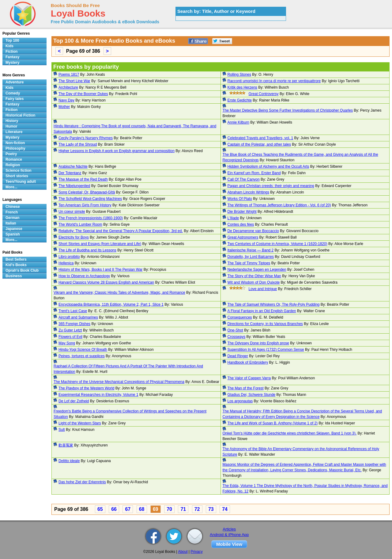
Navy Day (66, 100)
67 (128, 509)
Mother (64, 107)
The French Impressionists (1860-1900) (91, 218)
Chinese (13, 207)
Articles (229, 529)
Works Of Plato (240, 199)
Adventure (15, 82)
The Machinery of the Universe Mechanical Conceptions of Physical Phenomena (119, 382)
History (12, 121)
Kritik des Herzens (242, 87)
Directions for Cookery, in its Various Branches (265, 324)
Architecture (68, 87)
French (12, 212)
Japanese (14, 229)
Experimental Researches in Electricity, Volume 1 (98, 395)
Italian (11, 223)
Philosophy (15, 148)
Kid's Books (16, 265)
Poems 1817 (69, 75)
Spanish (13, 234)
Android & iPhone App (229, 535)
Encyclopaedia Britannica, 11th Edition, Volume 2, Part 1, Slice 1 (111, 304)
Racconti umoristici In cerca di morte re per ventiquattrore (274, 81)
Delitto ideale (69, 461)
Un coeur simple (72, 212)
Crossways (237, 337)
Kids (9, 46)
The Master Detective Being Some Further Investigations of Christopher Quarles (288, 110)
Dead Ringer (238, 356)
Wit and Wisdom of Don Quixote (254, 282)
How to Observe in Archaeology (84, 276)
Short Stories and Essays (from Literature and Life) (100, 244)
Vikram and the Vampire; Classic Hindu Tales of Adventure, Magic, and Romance (119, 293)
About (183, 552)
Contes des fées (241, 224)
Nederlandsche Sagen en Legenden (257, 270)
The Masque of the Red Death (83, 179)
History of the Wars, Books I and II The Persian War (100, 270)
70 (169, 509)
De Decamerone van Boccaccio (253, 231)
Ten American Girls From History (85, 205)
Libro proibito (69, 257)
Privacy (196, 552)
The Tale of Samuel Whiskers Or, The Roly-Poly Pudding (274, 304)
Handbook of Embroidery (248, 362)
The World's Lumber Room (80, 224)
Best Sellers (16, 259)
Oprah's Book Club (22, 270)
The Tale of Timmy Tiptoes (249, 263)
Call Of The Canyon (244, 179)
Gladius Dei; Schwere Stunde (252, 395)
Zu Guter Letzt (70, 330)
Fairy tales (15, 99)
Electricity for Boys (74, 237)
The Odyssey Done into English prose (258, 343)
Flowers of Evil (70, 337)
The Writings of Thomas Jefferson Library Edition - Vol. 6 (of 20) (279, 205)
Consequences (240, 317)
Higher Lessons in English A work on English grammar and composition (117, 151)
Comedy (13, 93)
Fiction (11, 52)
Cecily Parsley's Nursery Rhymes (86, 138)
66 (114, 509)
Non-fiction (15, 143)
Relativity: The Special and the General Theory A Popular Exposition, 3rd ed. (121, 231)
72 (197, 509)
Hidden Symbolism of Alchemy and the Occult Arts (268, 167)
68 (142, 509)
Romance (14, 159)
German (12, 218)
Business (14, 276)
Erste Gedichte (240, 100)
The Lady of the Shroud (78, 144)
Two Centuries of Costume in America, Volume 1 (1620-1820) (277, 244)
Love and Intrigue (263, 289)
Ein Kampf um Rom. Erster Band (254, 173)
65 (100, 509)
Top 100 (12, 40)
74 (225, 509)
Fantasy (12, 57)
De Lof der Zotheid (74, 401)
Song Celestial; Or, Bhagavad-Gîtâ (87, 192)
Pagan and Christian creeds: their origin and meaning (271, 186)
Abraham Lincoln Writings (249, 192)
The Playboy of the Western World (86, 388)
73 (211, 509)
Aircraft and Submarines (78, 317)
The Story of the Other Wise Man (254, 276)
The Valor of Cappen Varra (249, 378)
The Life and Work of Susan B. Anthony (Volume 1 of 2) (273, 423)
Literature (14, 132)
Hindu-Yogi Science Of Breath (83, 350)
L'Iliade (233, 218)
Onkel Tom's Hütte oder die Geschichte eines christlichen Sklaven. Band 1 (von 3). (290, 433)
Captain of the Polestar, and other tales (259, 144)
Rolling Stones (239, 75)
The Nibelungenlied (74, 186)
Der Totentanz (70, 173)
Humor (11, 126)
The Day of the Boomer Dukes (83, 94)
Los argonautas (240, 401)
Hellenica (66, 263)
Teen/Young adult (21, 182)
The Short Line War (74, 81)
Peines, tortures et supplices (82, 356)
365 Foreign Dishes (74, 324)
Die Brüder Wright (242, 212)
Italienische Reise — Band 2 (251, 250)
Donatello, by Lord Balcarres (251, 257)
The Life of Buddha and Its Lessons (87, 250)
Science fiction (19, 170)
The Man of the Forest (246, 388)
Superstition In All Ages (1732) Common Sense (266, 350)
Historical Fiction (20, 115)
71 (183, 509)
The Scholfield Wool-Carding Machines (90, 199)
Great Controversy (264, 94)
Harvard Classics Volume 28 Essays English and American (106, 282)
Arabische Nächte (73, 167)
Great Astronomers (243, 237)
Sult (62, 430)
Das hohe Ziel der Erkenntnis (82, 482)
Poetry (11, 154)
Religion (13, 165)
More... (11, 187)
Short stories (17, 176)
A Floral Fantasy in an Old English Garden (262, 311)
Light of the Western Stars (80, 423)
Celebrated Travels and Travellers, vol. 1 (260, 138)
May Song (67, 343)
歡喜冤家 (66, 445)
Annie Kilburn (238, 122)
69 (156, 509)
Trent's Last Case (73, 311)
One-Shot (235, 330)
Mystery (12, 63)
